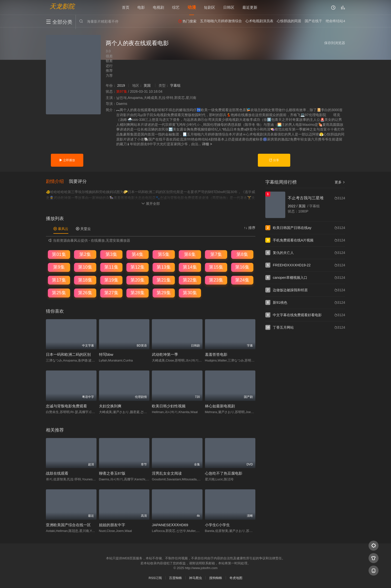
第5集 (164, 254)
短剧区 (210, 7)
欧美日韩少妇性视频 (169, 406)
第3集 (111, 254)
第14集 (190, 267)
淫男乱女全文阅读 (167, 474)
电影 (141, 7)
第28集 (137, 293)
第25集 (59, 293)
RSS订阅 (155, 578)
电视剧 (158, 7)
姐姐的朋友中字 (112, 525)
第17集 (59, 280)
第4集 (137, 254)
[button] (57, 182)
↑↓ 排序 (250, 228)
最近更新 (250, 7)
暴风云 (61, 229)
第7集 (216, 254)
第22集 (190, 280)
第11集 (111, 267)
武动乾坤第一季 (165, 355)
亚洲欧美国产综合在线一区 (68, 525)
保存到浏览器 (335, 43)
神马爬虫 (195, 578)
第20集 (137, 280)
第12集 (137, 267)
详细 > (207, 144)
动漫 (192, 7)
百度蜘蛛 (176, 578)
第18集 (85, 280)
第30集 (190, 293)
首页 (126, 7)
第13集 (164, 267)
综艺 (176, 7)
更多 (340, 182)
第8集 (242, 254)
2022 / (293, 206)
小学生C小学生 (218, 525)
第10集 (85, 267)
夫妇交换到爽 (110, 406)
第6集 (190, 254)
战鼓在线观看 (57, 474)
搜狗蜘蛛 (216, 578)
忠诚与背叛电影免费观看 (66, 406)
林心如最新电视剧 (220, 406)
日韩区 (229, 7)
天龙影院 (62, 6)
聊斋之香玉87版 (112, 474)
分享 (274, 160)
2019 (121, 85)
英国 (147, 85)
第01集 (59, 254)
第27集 (111, 293)
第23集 (216, 280)
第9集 (59, 267)
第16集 (242, 267)
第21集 (164, 280)
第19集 (111, 280)
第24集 (242, 280)
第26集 (85, 293)
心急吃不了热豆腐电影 (224, 474)
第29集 (164, 293)
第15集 (216, 267)
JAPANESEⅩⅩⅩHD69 (170, 525)
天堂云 (83, 229)
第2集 (85, 254)
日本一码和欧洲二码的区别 (68, 355)
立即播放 (67, 160)
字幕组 (175, 85)
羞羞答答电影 (216, 355)
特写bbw (106, 355)
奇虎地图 (236, 578)
